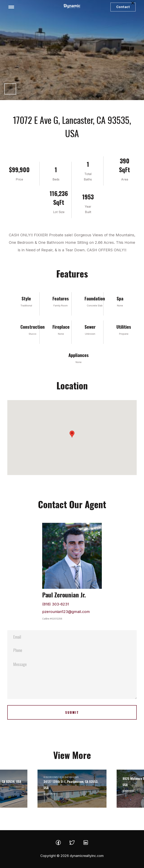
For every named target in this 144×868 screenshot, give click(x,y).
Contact (123, 7)
